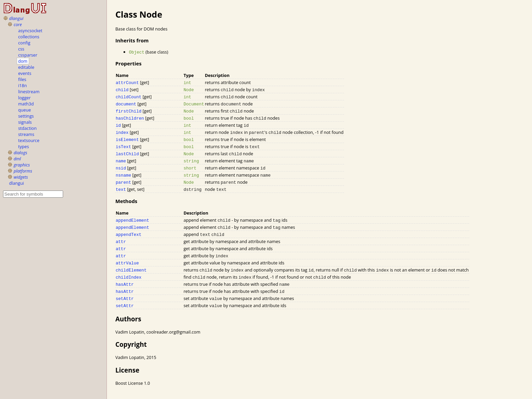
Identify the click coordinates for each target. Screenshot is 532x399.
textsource (29, 140)
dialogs (20, 153)
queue (25, 110)
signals (25, 122)
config (24, 43)
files (22, 79)
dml (17, 159)
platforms (23, 171)
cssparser (28, 55)
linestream (29, 92)
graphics (22, 165)
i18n (23, 85)
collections (29, 37)
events (25, 73)
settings (26, 116)
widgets (21, 177)
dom (23, 61)
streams (26, 134)
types (24, 146)
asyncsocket (30, 31)
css (21, 49)
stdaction (27, 128)
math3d (26, 104)
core (18, 24)
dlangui (16, 18)
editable (26, 67)
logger (25, 98)
